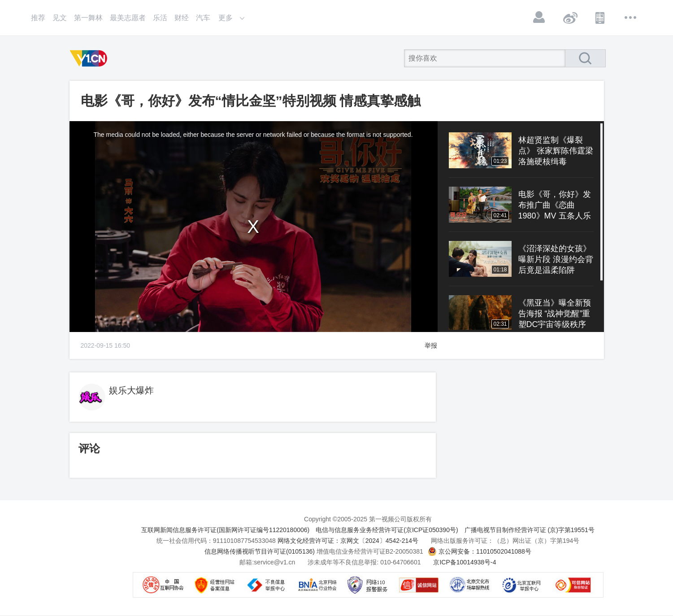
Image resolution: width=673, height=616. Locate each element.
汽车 (203, 18)
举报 (431, 345)
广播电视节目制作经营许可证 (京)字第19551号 (530, 530)
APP (600, 17)
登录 (539, 17)
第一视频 (90, 58)
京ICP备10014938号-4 (465, 562)
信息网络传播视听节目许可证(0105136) (260, 551)
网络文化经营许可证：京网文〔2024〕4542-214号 (348, 541)
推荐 (38, 18)
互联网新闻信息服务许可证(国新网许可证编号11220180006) (225, 530)
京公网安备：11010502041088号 (485, 551)
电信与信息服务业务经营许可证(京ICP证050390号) (387, 530)
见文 (60, 18)
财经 (182, 18)
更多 (631, 17)
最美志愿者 (128, 18)
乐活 (160, 18)
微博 (570, 17)
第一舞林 (88, 18)
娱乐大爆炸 (131, 390)
